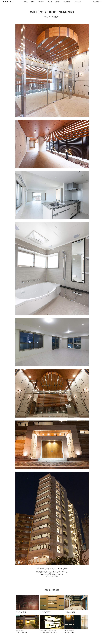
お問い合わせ (78, 2)
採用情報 (58, 2)
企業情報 (25, 2)
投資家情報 (42, 2)
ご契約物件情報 (67, 2)
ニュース (50, 2)
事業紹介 (33, 2)
